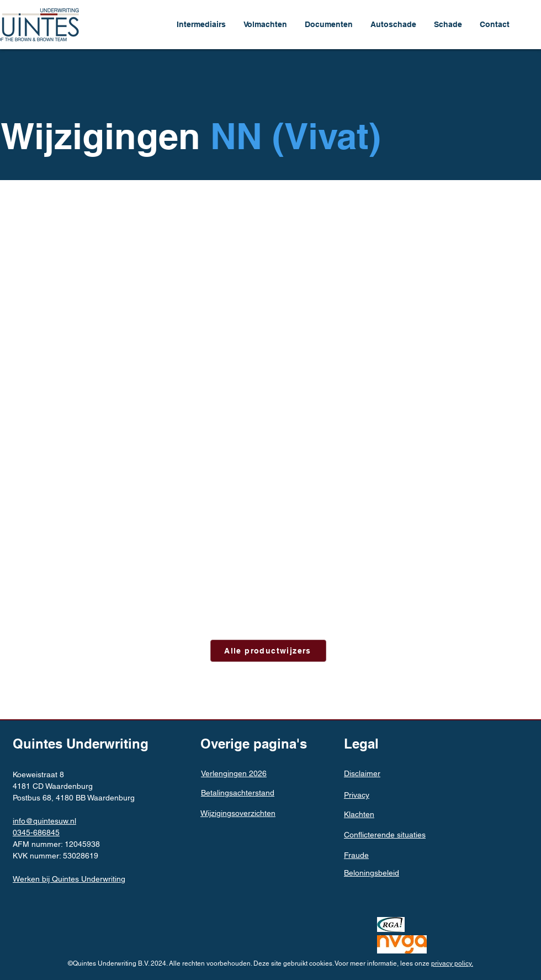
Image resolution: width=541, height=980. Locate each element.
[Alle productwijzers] (268, 651)
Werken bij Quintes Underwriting (69, 879)
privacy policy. (452, 963)
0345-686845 (36, 833)
